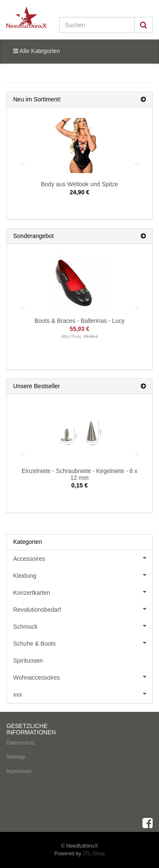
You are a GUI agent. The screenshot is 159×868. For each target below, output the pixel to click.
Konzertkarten (83, 592)
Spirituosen (28, 661)
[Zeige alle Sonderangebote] (143, 236)
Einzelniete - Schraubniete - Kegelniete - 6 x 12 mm (79, 474)
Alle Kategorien (36, 51)
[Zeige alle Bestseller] (143, 386)
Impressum (19, 771)
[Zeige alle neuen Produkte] (143, 99)
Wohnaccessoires (83, 677)
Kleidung (83, 575)
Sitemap (16, 757)
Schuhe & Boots (83, 643)
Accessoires (83, 558)
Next (136, 163)
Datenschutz (21, 743)
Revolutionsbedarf (83, 609)
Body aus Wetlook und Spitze (79, 184)
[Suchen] (97, 25)
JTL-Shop (94, 854)
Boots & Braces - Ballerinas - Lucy (79, 321)
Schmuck (83, 626)
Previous (23, 163)
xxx (83, 694)
